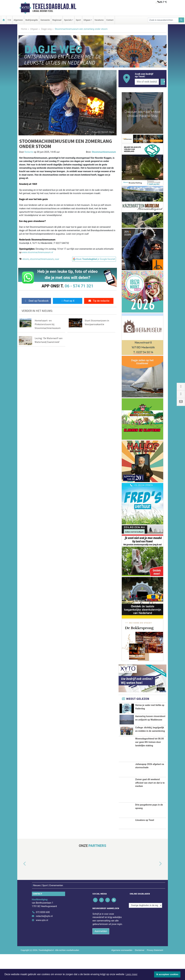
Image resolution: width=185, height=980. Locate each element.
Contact (110, 20)
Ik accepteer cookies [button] (167, 974)
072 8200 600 (43, 938)
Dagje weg (46, 29)
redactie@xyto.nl (44, 942)
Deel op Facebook (36, 301)
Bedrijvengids (32, 20)
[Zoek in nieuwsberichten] (163, 20)
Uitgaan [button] (87, 20)
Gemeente (45, 20)
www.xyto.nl (42, 946)
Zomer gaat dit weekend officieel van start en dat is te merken (150, 808)
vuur (57, 259)
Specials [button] (68, 20)
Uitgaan (34, 29)
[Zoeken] (181, 20)
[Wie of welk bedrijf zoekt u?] (147, 82)
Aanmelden (101, 957)
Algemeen (18, 20)
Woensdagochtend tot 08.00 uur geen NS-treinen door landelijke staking (150, 768)
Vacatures (99, 20)
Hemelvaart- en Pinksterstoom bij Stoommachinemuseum (48, 324)
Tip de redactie (99, 301)
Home (24, 29)
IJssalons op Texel (145, 846)
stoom (26, 259)
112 (9, 20)
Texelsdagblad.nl (54, 6)
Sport (78, 20)
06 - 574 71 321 (79, 286)
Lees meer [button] (131, 974)
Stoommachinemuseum (104, 152)
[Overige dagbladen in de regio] (145, 931)
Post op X (68, 301)
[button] (21, 890)
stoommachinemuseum (42, 259)
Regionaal (57, 20)
